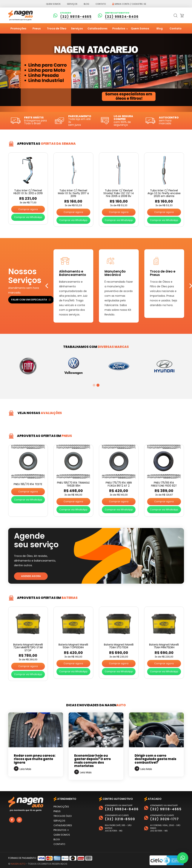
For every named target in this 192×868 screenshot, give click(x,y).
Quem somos (53, 4)
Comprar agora (28, 209)
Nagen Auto (18, 864)
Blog (86, 4)
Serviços (72, 4)
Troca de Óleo (57, 28)
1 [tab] (94, 385)
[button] (183, 858)
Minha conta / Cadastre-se (129, 4)
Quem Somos (140, 28)
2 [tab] (98, 385)
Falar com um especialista (31, 300)
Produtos (119, 28)
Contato (101, 4)
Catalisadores (97, 28)
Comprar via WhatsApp (28, 217)
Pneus (37, 28)
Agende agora (31, 576)
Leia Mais (25, 769)
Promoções (18, 28)
